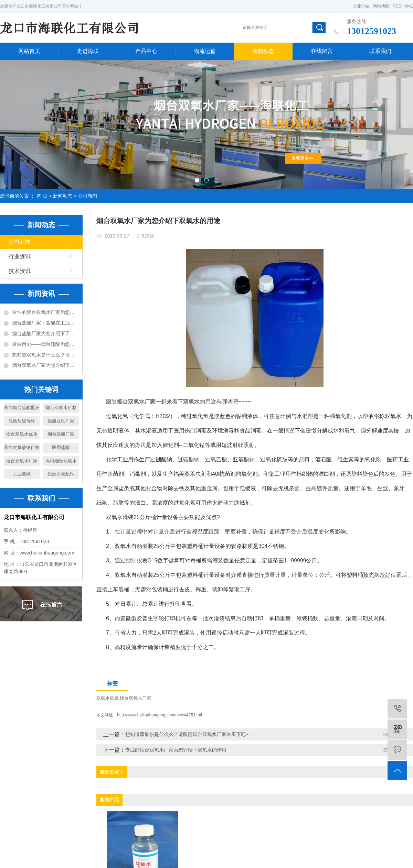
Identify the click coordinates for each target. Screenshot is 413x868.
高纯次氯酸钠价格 (22, 447)
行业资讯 (20, 256)
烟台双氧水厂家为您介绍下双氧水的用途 (45, 365)
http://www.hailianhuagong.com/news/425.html (160, 715)
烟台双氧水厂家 (22, 461)
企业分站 (361, 6)
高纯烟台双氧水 (61, 461)
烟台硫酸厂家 (61, 434)
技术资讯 (20, 271)
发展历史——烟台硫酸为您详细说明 (45, 344)
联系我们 (380, 51)
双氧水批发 (108, 698)
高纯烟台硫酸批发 (22, 408)
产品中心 (146, 51)
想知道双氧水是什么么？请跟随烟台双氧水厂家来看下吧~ (45, 355)
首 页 (42, 196)
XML (409, 6)
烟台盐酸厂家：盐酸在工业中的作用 (45, 323)
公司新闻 (87, 196)
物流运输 (205, 51)
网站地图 (381, 6)
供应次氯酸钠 (61, 474)
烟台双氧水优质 (22, 434)
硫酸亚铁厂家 (61, 421)
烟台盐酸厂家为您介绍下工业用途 (45, 333)
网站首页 (29, 51)
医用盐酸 (61, 447)
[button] (197, 180)
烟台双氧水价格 (61, 408)
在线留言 (322, 51)
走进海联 (88, 51)
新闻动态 (263, 51)
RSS (397, 6)
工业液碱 (22, 474)
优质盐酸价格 (22, 421)
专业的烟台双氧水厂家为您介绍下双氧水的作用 (45, 312)
